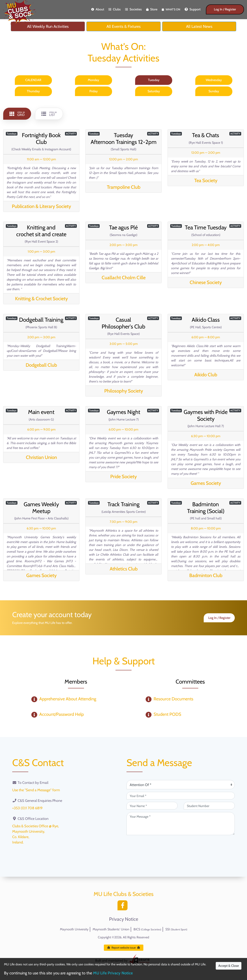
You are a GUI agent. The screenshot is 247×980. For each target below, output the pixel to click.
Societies (133, 9)
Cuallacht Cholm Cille (124, 278)
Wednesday (214, 80)
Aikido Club (206, 375)
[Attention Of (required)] (181, 785)
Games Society (206, 483)
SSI (176, 929)
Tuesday (154, 80)
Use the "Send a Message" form (36, 790)
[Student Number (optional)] (209, 806)
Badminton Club (206, 575)
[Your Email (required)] (181, 796)
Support (193, 9)
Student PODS (167, 714)
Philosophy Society (124, 391)
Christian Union (41, 457)
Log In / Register (225, 9)
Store (152, 9)
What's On (171, 9)
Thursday (33, 91)
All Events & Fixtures (123, 26)
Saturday (154, 91)
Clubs (115, 9)
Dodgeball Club (41, 365)
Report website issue (124, 948)
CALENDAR (33, 80)
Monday (93, 80)
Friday (94, 91)
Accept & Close (229, 966)
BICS (147, 929)
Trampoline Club (124, 187)
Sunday (214, 91)
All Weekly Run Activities (48, 26)
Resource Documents (173, 699)
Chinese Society (206, 282)
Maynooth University (74, 929)
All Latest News (199, 26)
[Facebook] (123, 906)
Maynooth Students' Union (111, 929)
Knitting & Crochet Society (41, 299)
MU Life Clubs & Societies (124, 894)
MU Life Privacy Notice (113, 973)
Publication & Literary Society (41, 206)
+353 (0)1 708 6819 (27, 808)
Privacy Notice (124, 919)
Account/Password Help (62, 714)
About (98, 9)
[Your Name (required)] (152, 806)
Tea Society (206, 180)
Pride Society (123, 476)
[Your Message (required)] (181, 824)
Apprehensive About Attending (68, 699)
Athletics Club (124, 569)
